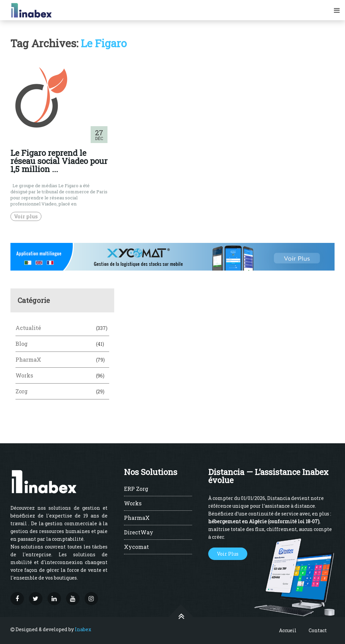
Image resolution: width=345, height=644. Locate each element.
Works (24, 375)
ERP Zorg (136, 489)
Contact (318, 630)
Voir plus (26, 216)
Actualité (28, 328)
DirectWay (139, 533)
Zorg (22, 391)
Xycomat (136, 547)
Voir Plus (228, 554)
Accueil (288, 630)
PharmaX (28, 359)
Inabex (83, 629)
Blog (22, 344)
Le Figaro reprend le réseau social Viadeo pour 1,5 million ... (59, 161)
